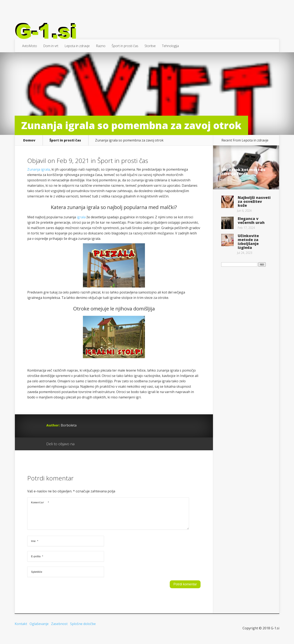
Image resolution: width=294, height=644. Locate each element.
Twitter (97, 444)
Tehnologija (170, 46)
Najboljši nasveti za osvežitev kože (254, 201)
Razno (101, 46)
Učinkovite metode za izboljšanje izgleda (248, 242)
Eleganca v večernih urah (251, 220)
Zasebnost (59, 629)
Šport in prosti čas (125, 46)
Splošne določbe (83, 629)
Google (82, 444)
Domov (29, 140)
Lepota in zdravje (77, 46)
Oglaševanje (39, 629)
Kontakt (21, 629)
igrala (81, 217)
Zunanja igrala (39, 169)
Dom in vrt (51, 46)
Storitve (150, 46)
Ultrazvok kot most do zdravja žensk (243, 172)
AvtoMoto (30, 46)
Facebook (90, 444)
